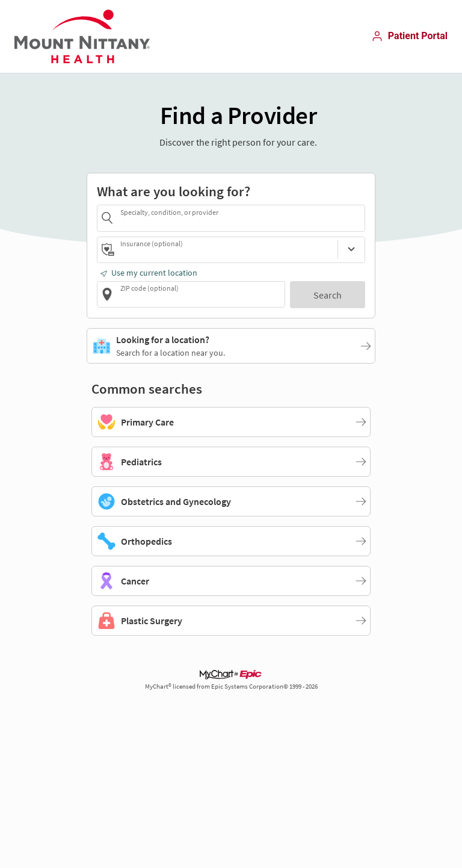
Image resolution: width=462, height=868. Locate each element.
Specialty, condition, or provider (169, 212)
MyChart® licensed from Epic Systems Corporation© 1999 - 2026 (231, 687)
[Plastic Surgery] (231, 621)
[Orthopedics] (231, 541)
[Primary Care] (231, 422)
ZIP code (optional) (149, 288)
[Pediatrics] (231, 462)
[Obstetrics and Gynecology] (231, 501)
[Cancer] (231, 581)
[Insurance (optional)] (351, 250)
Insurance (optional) (152, 243)
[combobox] (241, 218)
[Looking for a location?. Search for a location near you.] (231, 346)
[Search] (328, 295)
